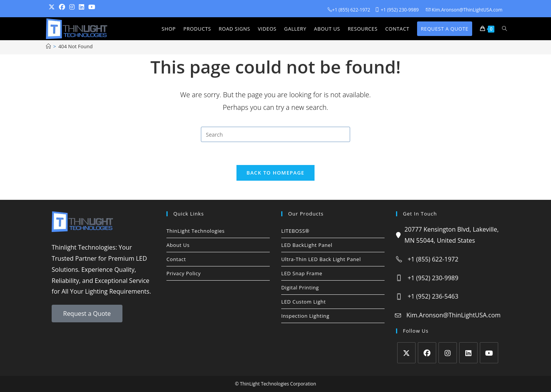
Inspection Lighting (305, 316)
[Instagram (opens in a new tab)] (74, 7)
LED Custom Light (303, 302)
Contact (176, 259)
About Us (178, 245)
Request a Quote (87, 314)
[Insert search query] (275, 134)
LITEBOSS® (295, 231)
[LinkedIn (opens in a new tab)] (84, 7)
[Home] (48, 46)
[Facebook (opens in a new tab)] (64, 7)
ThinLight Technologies (196, 231)
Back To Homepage (275, 173)
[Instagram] (448, 353)
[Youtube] (489, 353)
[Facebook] (427, 353)
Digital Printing (300, 287)
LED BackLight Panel (307, 245)
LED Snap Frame (302, 273)
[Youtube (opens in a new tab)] (94, 7)
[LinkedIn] (468, 353)
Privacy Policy (184, 273)
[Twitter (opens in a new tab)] (54, 7)
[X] (406, 353)
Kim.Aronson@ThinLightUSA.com (453, 315)
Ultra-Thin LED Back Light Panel (321, 259)
